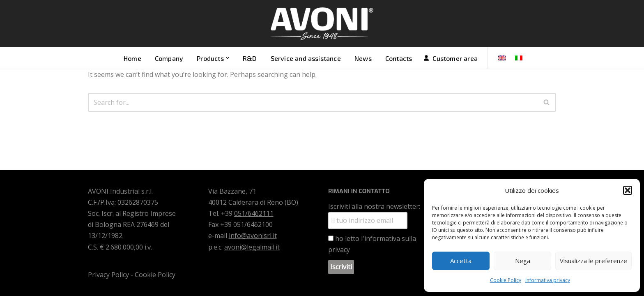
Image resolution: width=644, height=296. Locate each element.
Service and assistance (306, 58)
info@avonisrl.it (253, 236)
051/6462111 (254, 213)
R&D (250, 58)
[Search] (313, 102)
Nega (523, 261)
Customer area (455, 58)
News (363, 58)
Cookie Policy (506, 280)
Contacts (399, 58)
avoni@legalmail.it (252, 247)
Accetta (461, 261)
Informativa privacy (548, 280)
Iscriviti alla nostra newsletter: (374, 206)
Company (169, 58)
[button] (628, 190)
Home (132, 58)
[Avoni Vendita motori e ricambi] (322, 24)
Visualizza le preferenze (593, 261)
